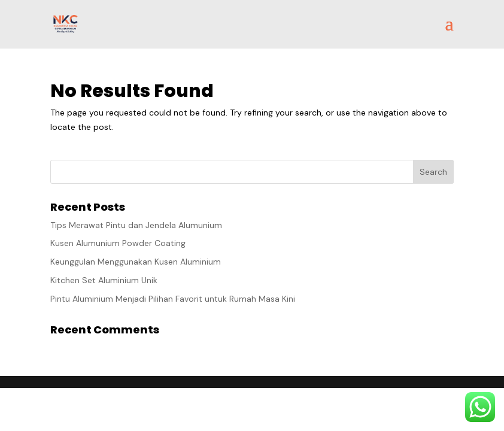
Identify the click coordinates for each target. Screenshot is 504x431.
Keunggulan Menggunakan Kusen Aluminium (136, 262)
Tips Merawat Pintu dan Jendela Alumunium (136, 225)
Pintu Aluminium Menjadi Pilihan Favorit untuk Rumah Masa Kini (173, 299)
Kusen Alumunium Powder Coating (118, 243)
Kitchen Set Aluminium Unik (104, 280)
